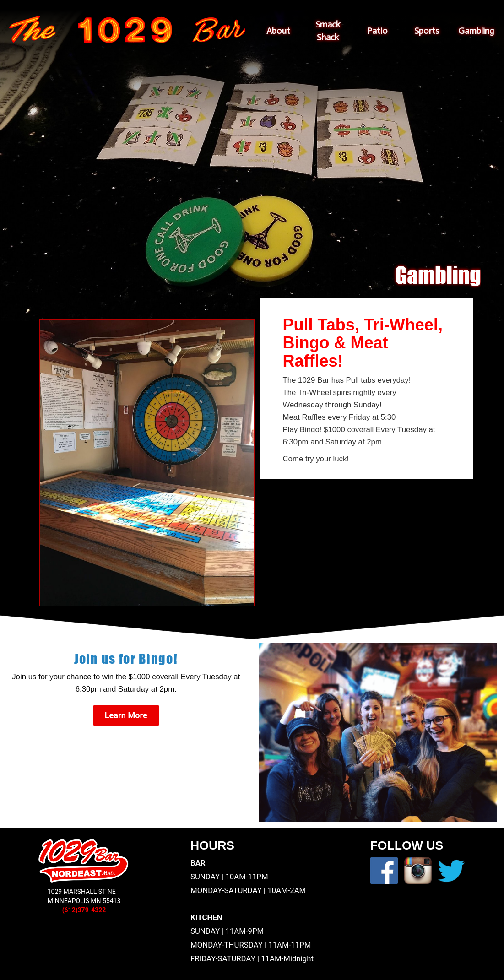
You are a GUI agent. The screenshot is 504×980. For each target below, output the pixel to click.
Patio (377, 31)
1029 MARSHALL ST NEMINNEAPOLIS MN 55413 (84, 896)
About (278, 31)
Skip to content (254, 13)
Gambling (476, 31)
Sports (427, 31)
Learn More (126, 715)
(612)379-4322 (84, 910)
